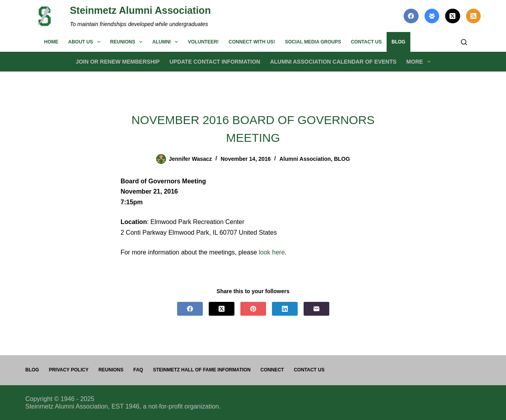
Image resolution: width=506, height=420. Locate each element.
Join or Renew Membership (117, 62)
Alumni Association (305, 159)
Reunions (128, 42)
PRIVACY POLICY (69, 370)
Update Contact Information (215, 62)
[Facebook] (411, 16)
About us (86, 42)
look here (272, 252)
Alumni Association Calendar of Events (333, 62)
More (420, 62)
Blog (32, 370)
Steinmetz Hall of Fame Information (202, 370)
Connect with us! (252, 42)
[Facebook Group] (432, 16)
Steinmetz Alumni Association (141, 10)
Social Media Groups (313, 42)
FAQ (138, 370)
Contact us (366, 42)
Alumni (167, 42)
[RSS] (474, 16)
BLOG (398, 42)
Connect (272, 370)
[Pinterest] (253, 309)
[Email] (316, 309)
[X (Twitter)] (453, 16)
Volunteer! (203, 42)
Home (51, 42)
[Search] (464, 42)
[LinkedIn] (285, 309)
